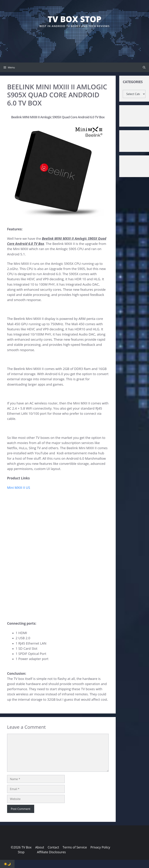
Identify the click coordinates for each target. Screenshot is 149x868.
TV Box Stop (74, 19)
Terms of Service (75, 847)
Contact (53, 847)
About (40, 847)
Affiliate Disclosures (51, 852)
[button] (144, 67)
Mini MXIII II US (19, 487)
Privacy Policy (100, 847)
